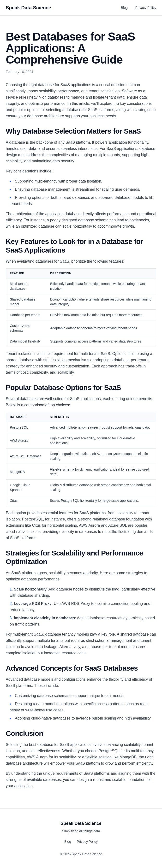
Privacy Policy (146, 8)
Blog (124, 8)
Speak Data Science (28, 8)
